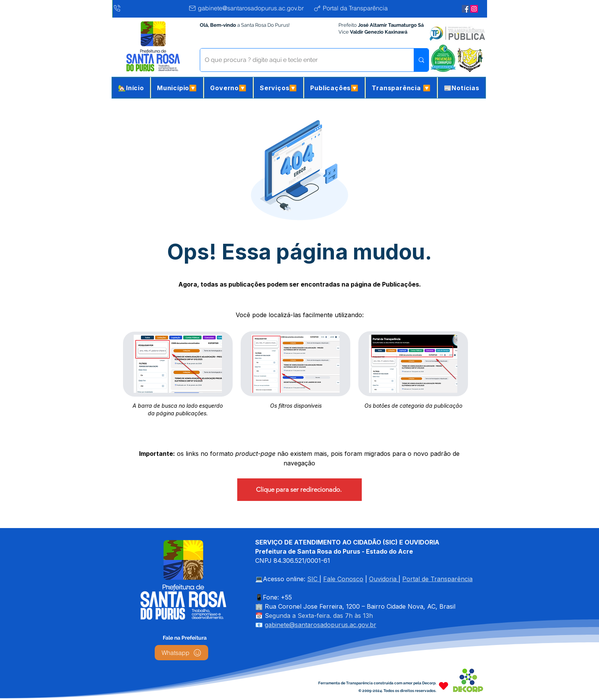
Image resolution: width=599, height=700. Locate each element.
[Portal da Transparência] (357, 8)
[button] (177, 88)
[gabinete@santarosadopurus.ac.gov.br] (249, 8)
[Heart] (444, 686)
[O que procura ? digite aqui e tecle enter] (301, 60)
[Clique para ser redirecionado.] (299, 490)
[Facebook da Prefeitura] (466, 9)
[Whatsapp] (181, 653)
